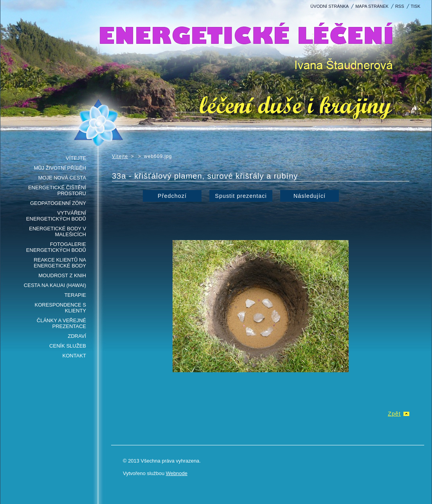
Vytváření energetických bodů (56, 216)
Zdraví (77, 336)
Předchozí (172, 196)
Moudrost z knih (62, 275)
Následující (310, 196)
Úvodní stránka (329, 6)
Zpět (394, 414)
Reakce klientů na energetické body (60, 263)
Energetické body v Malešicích (58, 231)
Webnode (177, 473)
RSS (400, 6)
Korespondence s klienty (60, 308)
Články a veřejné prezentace (61, 323)
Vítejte (76, 158)
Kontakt (74, 356)
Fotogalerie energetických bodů (56, 247)
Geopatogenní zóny (58, 203)
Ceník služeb (68, 346)
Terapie (75, 295)
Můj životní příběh (60, 168)
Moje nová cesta (62, 178)
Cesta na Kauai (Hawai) (55, 285)
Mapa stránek (372, 6)
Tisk (416, 6)
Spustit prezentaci (241, 196)
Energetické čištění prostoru (57, 190)
